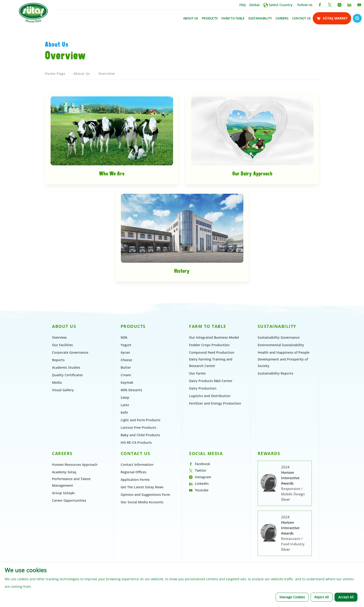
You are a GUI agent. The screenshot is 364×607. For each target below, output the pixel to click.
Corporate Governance (70, 416)
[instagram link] (340, 5)
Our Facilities (62, 408)
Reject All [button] (322, 597)
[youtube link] (359, 5)
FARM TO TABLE (233, 18)
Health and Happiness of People (284, 416)
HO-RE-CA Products (136, 506)
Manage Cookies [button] (292, 597)
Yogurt (126, 408)
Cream (126, 438)
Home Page (55, 137)
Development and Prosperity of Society (283, 426)
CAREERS (282, 18)
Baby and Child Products (140, 499)
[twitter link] (330, 5)
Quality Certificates (67, 438)
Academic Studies (66, 431)
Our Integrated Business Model (214, 401)
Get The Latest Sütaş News (142, 551)
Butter (126, 431)
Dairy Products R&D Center (211, 444)
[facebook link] (320, 5)
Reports (58, 423)
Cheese (126, 423)
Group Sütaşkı (63, 556)
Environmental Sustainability (281, 408)
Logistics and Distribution (210, 459)
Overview (107, 137)
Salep (125, 461)
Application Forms (135, 543)
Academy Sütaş (64, 536)
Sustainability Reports (275, 437)
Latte (125, 469)
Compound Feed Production (212, 416)
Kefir (124, 476)
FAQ (243, 5)
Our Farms (197, 437)
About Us (82, 137)
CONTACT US (301, 18)
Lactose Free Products (138, 491)
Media (57, 446)
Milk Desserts (131, 453)
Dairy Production (203, 452)
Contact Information (137, 528)
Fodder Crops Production (209, 408)
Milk (124, 401)
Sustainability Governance (279, 401)
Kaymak (127, 446)
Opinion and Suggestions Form (145, 558)
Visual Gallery (63, 453)
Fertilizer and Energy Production (215, 467)
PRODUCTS (210, 18)
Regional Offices (134, 536)
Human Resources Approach (75, 528)
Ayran (125, 416)
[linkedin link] (349, 5)
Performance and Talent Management (71, 546)
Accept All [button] (346, 597)
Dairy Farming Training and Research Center (211, 426)
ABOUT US (191, 18)
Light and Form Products (141, 484)
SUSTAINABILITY (260, 18)
